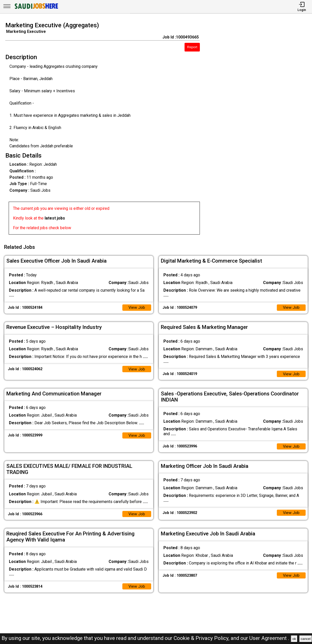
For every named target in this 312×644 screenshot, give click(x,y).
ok (294, 639)
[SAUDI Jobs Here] (36, 9)
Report (192, 47)
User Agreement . (269, 638)
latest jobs (55, 218)
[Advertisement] (260, 130)
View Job (137, 306)
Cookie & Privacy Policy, (202, 638)
